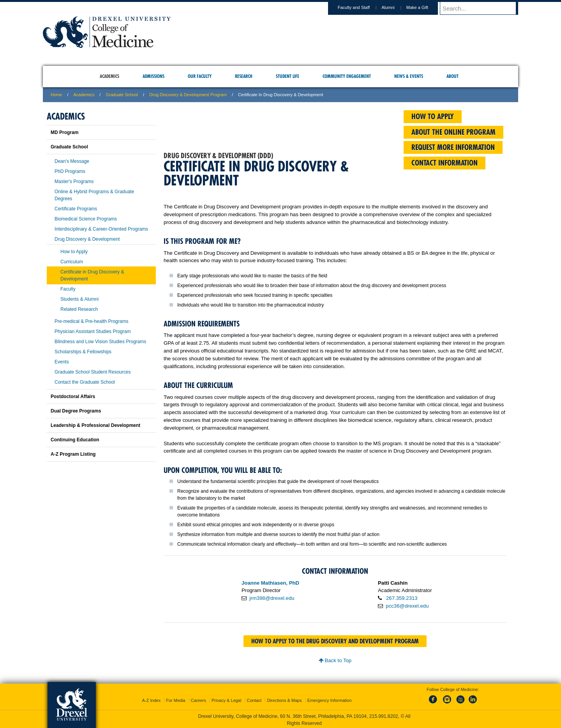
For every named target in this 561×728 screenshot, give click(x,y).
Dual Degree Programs (76, 411)
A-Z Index (151, 699)
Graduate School (122, 95)
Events (62, 362)
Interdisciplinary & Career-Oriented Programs (101, 229)
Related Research (79, 309)
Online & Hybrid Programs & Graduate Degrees (94, 195)
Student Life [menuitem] (288, 76)
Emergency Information (330, 699)
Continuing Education (75, 440)
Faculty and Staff (361, 7)
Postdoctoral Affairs (73, 397)
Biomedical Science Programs (86, 219)
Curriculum (72, 262)
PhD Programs (70, 171)
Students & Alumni (79, 299)
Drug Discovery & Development (87, 239)
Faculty (68, 289)
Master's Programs (74, 182)
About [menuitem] (453, 76)
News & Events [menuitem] (409, 76)
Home (56, 95)
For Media (176, 699)
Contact (254, 699)
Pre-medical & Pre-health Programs (91, 321)
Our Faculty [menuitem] (200, 76)
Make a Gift (425, 7)
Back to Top (335, 660)
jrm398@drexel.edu (272, 598)
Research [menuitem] (244, 76)
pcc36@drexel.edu (407, 606)
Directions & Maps (284, 699)
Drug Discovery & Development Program (188, 95)
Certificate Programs (76, 209)
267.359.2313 (402, 598)
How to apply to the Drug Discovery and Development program (335, 641)
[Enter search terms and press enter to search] (483, 8)
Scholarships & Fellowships (83, 352)
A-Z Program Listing (73, 454)
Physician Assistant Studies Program (93, 331)
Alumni (395, 7)
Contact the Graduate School (85, 382)
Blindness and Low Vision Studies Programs (100, 342)
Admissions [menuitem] (153, 76)
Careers (198, 699)
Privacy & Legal (226, 699)
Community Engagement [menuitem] (347, 76)
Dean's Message (72, 161)
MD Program (64, 132)
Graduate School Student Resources (93, 372)
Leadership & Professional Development (95, 425)
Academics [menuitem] (109, 76)
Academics (84, 95)
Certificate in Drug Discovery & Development (92, 275)
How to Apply (74, 252)
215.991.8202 (384, 715)
